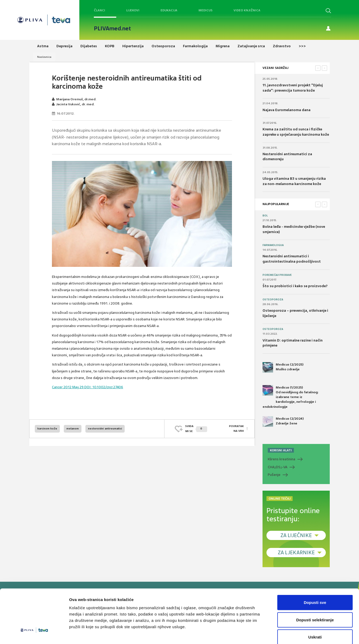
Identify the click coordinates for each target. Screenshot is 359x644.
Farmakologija (273, 245)
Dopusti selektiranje (315, 592)
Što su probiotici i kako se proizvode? (295, 286)
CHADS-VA (278, 467)
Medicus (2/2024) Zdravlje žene (283, 422)
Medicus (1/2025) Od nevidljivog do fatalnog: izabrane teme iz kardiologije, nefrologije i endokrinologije (291, 397)
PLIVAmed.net (112, 29)
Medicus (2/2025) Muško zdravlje (283, 367)
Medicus (205, 10)
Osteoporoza (273, 300)
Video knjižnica (247, 10)
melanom (73, 428)
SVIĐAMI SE (196, 428)
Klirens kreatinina (282, 459)
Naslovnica (44, 57)
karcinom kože (47, 428)
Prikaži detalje (273, 634)
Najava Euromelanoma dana (287, 110)
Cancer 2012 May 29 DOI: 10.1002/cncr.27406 (88, 387)
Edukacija (169, 10)
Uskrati (315, 609)
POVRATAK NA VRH (236, 428)
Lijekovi (133, 10)
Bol (265, 216)
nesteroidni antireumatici (105, 428)
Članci (100, 10)
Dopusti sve (315, 575)
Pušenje (274, 475)
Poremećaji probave (277, 275)
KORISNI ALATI (281, 450)
